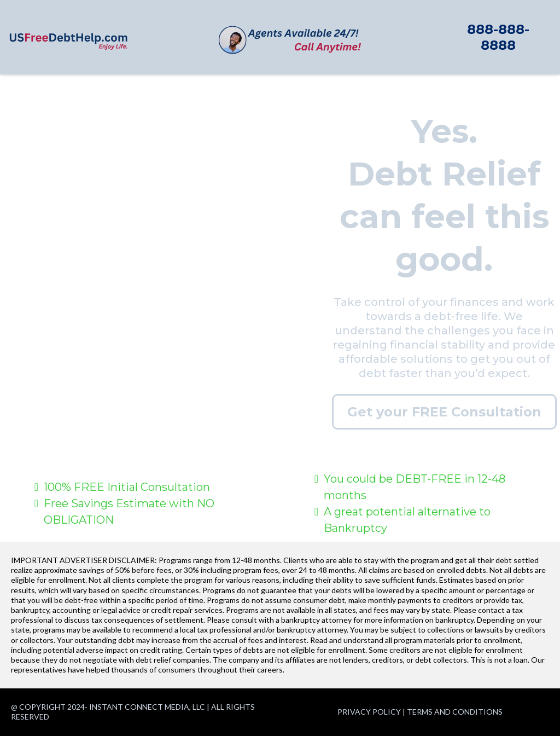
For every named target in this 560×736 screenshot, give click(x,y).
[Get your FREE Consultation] (444, 412)
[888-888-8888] (498, 37)
